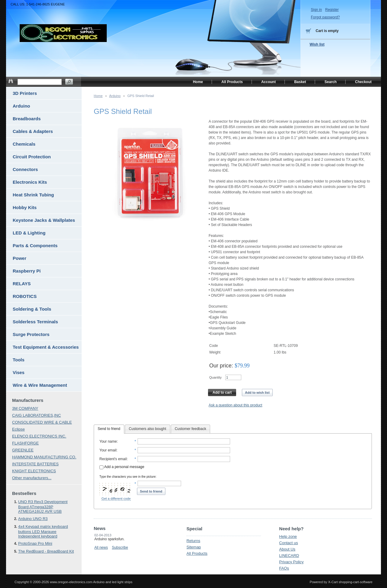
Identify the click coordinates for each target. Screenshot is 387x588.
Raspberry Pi (27, 271)
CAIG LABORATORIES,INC (36, 415)
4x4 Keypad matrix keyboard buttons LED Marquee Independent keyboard (43, 531)
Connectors (25, 169)
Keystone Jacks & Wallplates (44, 220)
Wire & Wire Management (40, 385)
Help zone (288, 536)
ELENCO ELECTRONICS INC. (39, 436)
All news (101, 548)
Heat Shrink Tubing (33, 195)
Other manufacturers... (32, 478)
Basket (300, 82)
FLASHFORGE (25, 443)
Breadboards (27, 119)
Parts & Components (35, 246)
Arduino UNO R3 (33, 519)
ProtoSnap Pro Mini (35, 543)
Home (98, 96)
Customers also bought (147, 429)
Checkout (363, 82)
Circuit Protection (32, 157)
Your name (108, 441)
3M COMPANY (25, 408)
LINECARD (289, 556)
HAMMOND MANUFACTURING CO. (44, 457)
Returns (193, 541)
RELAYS (22, 284)
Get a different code (116, 499)
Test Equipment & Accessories (46, 347)
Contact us (288, 543)
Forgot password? (325, 17)
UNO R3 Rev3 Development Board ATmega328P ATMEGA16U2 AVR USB (43, 507)
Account (268, 82)
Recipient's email (113, 459)
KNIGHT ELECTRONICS (34, 471)
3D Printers (25, 93)
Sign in (316, 10)
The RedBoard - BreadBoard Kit (46, 551)
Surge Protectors (31, 334)
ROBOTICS (25, 296)
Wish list (317, 44)
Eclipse (18, 429)
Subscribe (120, 548)
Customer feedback (190, 429)
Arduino (115, 96)
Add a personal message (122, 467)
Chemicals (24, 144)
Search (330, 82)
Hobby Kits (25, 207)
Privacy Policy (291, 562)
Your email (108, 450)
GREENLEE (23, 450)
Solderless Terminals (35, 322)
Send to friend (109, 429)
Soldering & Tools (32, 309)
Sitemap (194, 547)
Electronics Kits (30, 182)
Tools (19, 360)
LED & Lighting (29, 233)
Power (20, 258)
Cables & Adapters (33, 131)
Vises (19, 372)
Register (332, 10)
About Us (287, 549)
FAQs (284, 568)
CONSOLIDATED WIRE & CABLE (42, 422)
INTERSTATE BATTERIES (35, 464)
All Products (197, 553)
